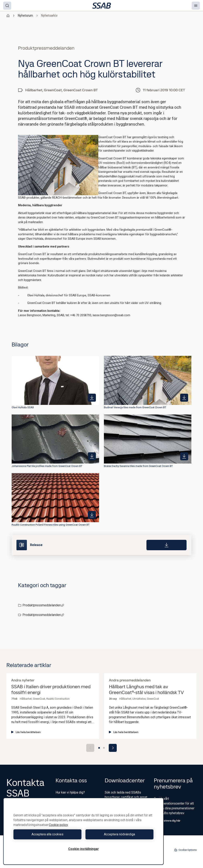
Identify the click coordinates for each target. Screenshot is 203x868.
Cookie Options (185, 850)
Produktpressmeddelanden (43, 605)
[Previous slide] (90, 748)
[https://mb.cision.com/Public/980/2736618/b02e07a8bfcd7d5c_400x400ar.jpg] (92, 398)
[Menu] (196, 6)
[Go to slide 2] (104, 748)
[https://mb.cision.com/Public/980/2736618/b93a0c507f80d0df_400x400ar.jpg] (184, 456)
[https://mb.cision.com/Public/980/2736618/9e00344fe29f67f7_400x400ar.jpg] (92, 515)
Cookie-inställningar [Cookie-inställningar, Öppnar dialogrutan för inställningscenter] (84, 849)
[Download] (166, 545)
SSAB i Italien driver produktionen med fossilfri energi (51, 690)
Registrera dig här (167, 821)
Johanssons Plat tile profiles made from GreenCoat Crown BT (47, 466)
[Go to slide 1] (99, 748)
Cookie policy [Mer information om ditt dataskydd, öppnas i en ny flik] (58, 825)
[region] (83, 831)
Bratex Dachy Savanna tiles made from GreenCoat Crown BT (138, 466)
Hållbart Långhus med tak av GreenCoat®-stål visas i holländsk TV (146, 690)
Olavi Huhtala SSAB (23, 407)
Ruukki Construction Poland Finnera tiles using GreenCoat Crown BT (51, 525)
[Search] (7, 6)
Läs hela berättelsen (26, 732)
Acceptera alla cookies (47, 834)
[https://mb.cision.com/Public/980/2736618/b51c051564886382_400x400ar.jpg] (184, 398)
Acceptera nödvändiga (119, 834)
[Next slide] (113, 748)
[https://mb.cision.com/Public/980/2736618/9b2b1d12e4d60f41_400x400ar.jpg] (92, 456)
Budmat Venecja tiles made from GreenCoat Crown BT (135, 407)
